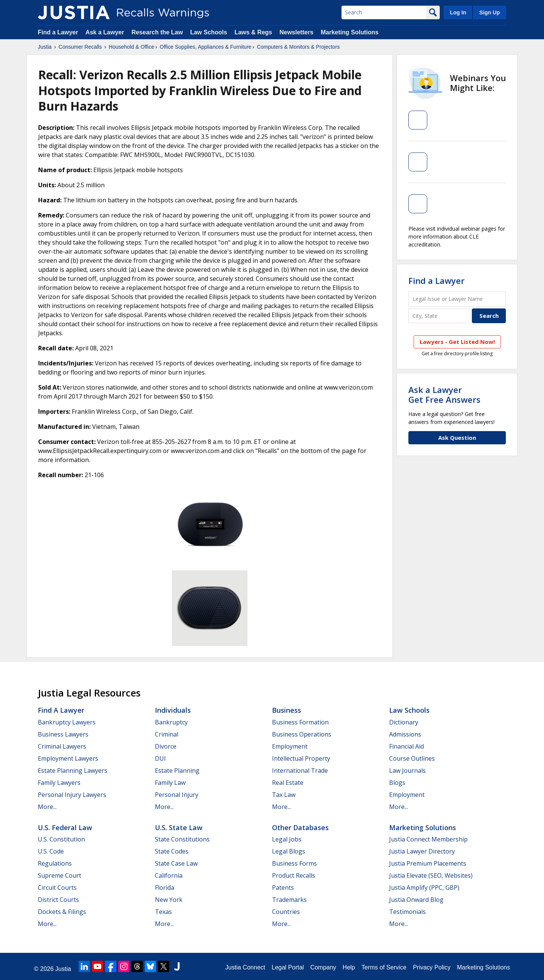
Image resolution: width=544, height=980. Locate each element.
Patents (283, 888)
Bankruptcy (171, 722)
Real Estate (288, 783)
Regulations (55, 863)
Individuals (173, 710)
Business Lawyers (63, 734)
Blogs (397, 783)
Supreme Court (59, 875)
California (169, 875)
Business (287, 710)
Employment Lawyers (68, 758)
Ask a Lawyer (106, 32)
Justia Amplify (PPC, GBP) (424, 888)
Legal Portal (288, 967)
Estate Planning (177, 770)
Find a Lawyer (58, 32)
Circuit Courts (57, 888)
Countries (286, 912)
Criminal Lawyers (62, 746)
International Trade (300, 770)
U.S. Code (51, 851)
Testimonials (407, 912)
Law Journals (407, 770)
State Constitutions (182, 839)
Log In (458, 12)
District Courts (58, 900)
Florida (165, 888)
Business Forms (294, 863)
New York (169, 900)
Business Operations (302, 734)
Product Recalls (294, 875)
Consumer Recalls (80, 47)
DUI (160, 758)
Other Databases (300, 827)
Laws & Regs (253, 32)
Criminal (167, 734)
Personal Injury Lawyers (72, 795)
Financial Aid (406, 746)
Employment (290, 746)
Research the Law (157, 32)
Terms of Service (384, 967)
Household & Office (131, 47)
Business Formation (300, 722)
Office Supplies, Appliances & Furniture (206, 47)
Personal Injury (177, 795)
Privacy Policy (432, 967)
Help (349, 967)
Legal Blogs (289, 851)
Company (323, 967)
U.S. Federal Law (65, 827)
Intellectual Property (301, 758)
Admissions (405, 734)
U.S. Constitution (61, 839)
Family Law (170, 783)
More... (47, 807)
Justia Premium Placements (428, 863)
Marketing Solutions (350, 32)
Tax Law (284, 795)
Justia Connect (245, 967)
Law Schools (209, 32)
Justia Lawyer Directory (422, 851)
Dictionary (404, 722)
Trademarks (289, 900)
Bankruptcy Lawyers (67, 722)
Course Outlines (412, 758)
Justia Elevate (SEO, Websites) (431, 875)
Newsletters (297, 32)
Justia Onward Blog (416, 900)
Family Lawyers (59, 783)
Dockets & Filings (62, 912)
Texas (163, 912)
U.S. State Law (179, 827)
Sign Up (490, 12)
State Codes (172, 851)
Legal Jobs (287, 839)
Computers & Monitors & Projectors (298, 47)
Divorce (166, 746)
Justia (45, 47)
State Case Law (176, 863)
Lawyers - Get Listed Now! (457, 342)
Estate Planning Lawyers (73, 770)
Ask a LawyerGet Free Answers (444, 394)
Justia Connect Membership (428, 839)
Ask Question (457, 438)
